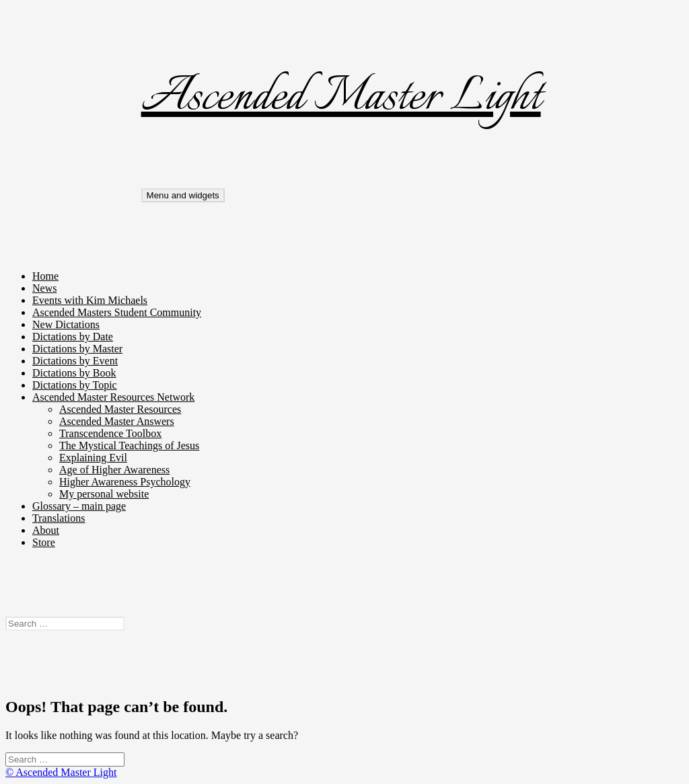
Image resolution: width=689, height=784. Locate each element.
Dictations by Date (73, 337)
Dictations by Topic (75, 385)
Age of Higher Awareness (114, 470)
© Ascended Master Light (61, 772)
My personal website (104, 494)
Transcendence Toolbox (110, 433)
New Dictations (66, 324)
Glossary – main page (79, 506)
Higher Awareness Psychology (125, 482)
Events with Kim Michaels (90, 300)
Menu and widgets (183, 195)
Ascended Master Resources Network (113, 397)
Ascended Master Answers (117, 421)
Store (44, 542)
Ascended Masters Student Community (117, 312)
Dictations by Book (74, 373)
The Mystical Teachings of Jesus (129, 445)
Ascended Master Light (341, 97)
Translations (59, 518)
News (44, 288)
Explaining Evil (93, 458)
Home (45, 276)
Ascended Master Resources (120, 409)
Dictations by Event (75, 361)
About (46, 530)
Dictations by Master (77, 349)
